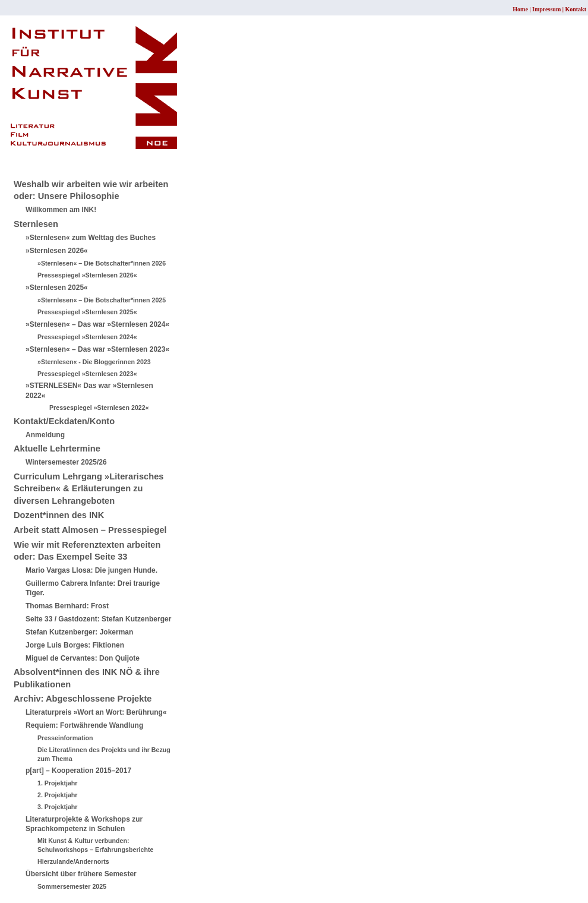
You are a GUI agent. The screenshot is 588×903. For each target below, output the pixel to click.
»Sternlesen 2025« (57, 288)
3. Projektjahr (58, 807)
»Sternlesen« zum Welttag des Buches (91, 238)
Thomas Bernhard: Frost (67, 606)
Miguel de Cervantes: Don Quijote (83, 658)
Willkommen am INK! (61, 210)
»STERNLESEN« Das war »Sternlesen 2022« (89, 391)
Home (520, 9)
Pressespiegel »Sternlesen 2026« (87, 275)
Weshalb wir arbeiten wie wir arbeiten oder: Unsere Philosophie (91, 190)
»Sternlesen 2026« (57, 251)
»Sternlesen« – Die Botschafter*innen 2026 (102, 263)
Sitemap (27, 159)
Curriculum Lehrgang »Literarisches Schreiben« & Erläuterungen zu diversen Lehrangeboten (88, 489)
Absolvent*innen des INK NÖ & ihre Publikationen (87, 678)
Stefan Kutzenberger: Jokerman (79, 632)
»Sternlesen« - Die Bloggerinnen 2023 (94, 362)
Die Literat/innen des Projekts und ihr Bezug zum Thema (104, 754)
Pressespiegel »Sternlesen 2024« (87, 337)
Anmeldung (45, 435)
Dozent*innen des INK (59, 515)
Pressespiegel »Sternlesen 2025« (87, 312)
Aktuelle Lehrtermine (57, 449)
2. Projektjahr (58, 795)
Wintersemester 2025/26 (66, 462)
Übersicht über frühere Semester (81, 874)
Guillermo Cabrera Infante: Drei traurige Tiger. (93, 588)
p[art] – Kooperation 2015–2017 (78, 771)
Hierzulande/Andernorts (73, 861)
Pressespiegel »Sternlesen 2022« (99, 408)
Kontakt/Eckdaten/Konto (64, 421)
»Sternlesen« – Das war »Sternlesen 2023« (97, 349)
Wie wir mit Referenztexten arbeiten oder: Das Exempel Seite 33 (87, 551)
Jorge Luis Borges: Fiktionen (75, 645)
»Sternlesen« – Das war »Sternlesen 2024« (97, 324)
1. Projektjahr (58, 783)
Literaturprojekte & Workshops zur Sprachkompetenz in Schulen (84, 824)
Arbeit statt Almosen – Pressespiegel (90, 530)
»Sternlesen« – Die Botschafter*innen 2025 (102, 300)
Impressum (546, 9)
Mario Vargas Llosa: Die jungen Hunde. (91, 570)
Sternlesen (36, 224)
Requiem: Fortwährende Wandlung (84, 725)
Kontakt (576, 9)
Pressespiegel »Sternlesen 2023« (87, 374)
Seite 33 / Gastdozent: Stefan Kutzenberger (98, 619)
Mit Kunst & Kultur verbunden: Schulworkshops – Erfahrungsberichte (95, 845)
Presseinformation (65, 738)
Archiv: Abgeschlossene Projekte (83, 699)
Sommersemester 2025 (72, 886)
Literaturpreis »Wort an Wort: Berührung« (96, 712)
